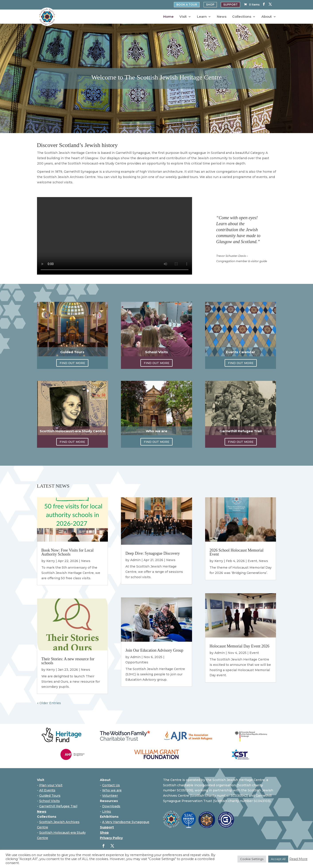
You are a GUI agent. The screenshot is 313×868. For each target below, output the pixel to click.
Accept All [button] (278, 859)
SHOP (210, 5)
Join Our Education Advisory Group (154, 650)
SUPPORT (230, 5)
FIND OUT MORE (72, 363)
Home (168, 17)
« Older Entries (49, 703)
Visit (183, 17)
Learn (202, 17)
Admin (135, 560)
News (222, 17)
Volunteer (110, 796)
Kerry (51, 561)
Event (252, 561)
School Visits (50, 801)
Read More (298, 859)
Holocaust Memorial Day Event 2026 (239, 646)
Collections (242, 17)
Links (107, 812)
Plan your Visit (51, 785)
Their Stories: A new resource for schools (68, 661)
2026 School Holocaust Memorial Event (236, 552)
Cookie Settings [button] (252, 859)
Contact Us (111, 785)
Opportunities (137, 662)
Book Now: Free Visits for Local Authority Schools (68, 552)
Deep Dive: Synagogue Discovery (153, 553)
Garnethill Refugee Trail (58, 806)
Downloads (111, 806)
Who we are (112, 790)
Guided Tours (50, 796)
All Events (47, 790)
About (267, 17)
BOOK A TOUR (187, 5)
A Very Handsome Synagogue (126, 822)
